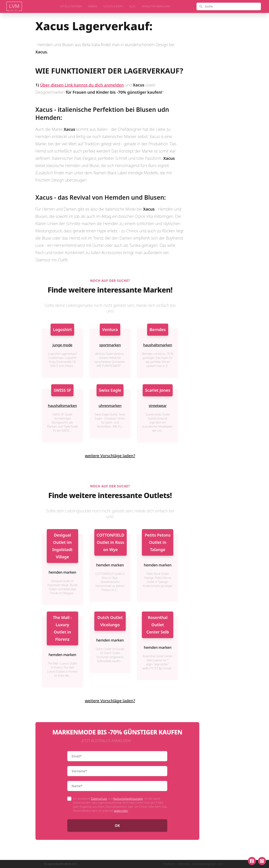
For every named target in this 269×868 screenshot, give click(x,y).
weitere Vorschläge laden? (110, 456)
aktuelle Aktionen (71, 6)
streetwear (158, 406)
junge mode (62, 345)
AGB (220, 864)
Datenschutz (99, 799)
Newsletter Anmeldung (156, 6)
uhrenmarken (110, 406)
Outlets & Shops (113, 6)
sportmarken (110, 345)
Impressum (169, 864)
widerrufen (121, 811)
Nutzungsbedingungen (128, 799)
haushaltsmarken (158, 345)
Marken (93, 6)
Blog (132, 6)
